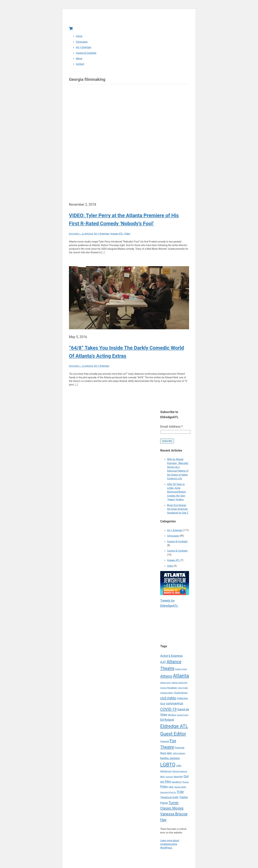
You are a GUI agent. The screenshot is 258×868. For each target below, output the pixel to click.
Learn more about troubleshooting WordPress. (170, 844)
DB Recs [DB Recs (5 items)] (172, 715)
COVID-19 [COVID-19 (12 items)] (168, 709)
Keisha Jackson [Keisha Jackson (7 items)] (170, 758)
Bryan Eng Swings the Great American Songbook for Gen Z (178, 509)
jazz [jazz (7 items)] (169, 753)
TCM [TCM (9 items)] (180, 792)
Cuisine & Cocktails (86, 53)
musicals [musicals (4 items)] (169, 777)
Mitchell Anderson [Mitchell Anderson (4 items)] (180, 772)
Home (79, 36)
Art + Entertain (84, 47)
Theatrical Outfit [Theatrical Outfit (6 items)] (169, 798)
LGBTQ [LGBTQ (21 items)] (168, 765)
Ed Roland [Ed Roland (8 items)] (167, 720)
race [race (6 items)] (171, 787)
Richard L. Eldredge (81, 234)
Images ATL (117, 234)
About (79, 59)
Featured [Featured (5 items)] (165, 742)
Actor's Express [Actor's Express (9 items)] (171, 656)
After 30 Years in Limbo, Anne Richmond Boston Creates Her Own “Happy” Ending (177, 492)
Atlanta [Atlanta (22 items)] (181, 676)
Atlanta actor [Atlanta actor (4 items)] (165, 683)
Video (127, 234)
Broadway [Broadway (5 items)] (172, 688)
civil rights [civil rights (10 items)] (168, 698)
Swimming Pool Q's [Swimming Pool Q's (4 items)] (168, 793)
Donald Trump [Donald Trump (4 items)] (183, 715)
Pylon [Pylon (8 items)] (164, 787)
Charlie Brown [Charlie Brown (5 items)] (181, 693)
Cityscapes (82, 42)
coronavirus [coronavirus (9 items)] (175, 704)
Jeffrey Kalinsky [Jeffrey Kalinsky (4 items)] (179, 754)
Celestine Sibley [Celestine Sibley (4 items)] (167, 693)
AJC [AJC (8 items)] (163, 662)
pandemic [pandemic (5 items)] (177, 782)
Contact (80, 64)
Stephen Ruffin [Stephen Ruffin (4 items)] (180, 787)
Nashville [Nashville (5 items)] (178, 777)
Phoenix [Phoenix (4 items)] (186, 782)
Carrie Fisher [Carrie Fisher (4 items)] (183, 688)
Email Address (171, 427)
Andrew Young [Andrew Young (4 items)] (181, 669)
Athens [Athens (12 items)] (166, 676)
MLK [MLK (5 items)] (162, 777)
